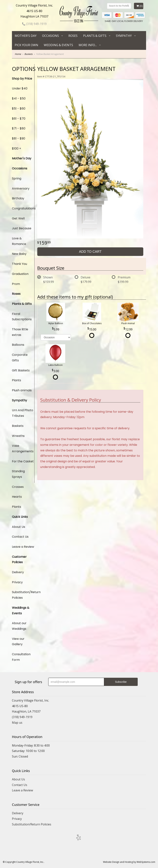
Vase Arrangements (23, 449)
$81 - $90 (19, 138)
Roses (73, 36)
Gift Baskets (21, 370)
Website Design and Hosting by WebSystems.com (129, 862)
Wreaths (18, 436)
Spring (17, 178)
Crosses (18, 487)
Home (18, 54)
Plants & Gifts (95, 36)
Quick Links (20, 517)
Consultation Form (21, 657)
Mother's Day (26, 36)
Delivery (18, 572)
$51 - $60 (19, 109)
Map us (17, 723)
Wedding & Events (58, 45)
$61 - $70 (19, 119)
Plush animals (22, 390)
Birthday (18, 198)
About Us (19, 527)
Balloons (18, 345)
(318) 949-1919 (34, 24)
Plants (16, 380)
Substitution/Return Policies (23, 595)
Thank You (19, 264)
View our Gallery (18, 642)
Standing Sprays (18, 474)
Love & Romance (19, 241)
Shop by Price (22, 79)
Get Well (18, 218)
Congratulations (23, 208)
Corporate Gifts (20, 358)
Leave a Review (23, 547)
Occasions (50, 36)
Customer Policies (19, 560)
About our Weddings (19, 626)
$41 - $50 (19, 98)
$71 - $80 (19, 128)
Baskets (29, 54)
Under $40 (20, 88)
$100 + (16, 149)
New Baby (19, 254)
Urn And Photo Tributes (23, 413)
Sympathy (124, 36)
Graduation (20, 274)
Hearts (17, 497)
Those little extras (20, 332)
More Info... (88, 45)
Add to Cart (90, 252)
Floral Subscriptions (22, 317)
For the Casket (23, 461)
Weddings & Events (21, 611)
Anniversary (21, 188)
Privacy (17, 582)
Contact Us (20, 537)
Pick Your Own (26, 45)
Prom (16, 284)
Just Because (22, 228)
